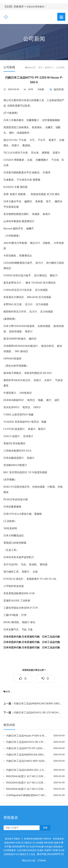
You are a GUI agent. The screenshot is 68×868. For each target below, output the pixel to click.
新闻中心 (49, 68)
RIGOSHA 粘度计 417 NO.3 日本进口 (27, 776)
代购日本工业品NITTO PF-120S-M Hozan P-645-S (27, 748)
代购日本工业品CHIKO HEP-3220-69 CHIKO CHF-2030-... (27, 761)
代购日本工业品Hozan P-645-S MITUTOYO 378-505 (27, 736)
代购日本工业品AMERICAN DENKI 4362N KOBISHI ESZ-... (33, 703)
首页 (40, 68)
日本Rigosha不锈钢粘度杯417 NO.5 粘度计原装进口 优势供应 (27, 795)
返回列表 (59, 89)
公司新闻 (60, 68)
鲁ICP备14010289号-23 (50, 854)
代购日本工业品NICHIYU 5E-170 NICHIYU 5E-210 (33, 712)
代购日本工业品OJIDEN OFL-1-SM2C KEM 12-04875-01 (27, 770)
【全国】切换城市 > (15, 7)
